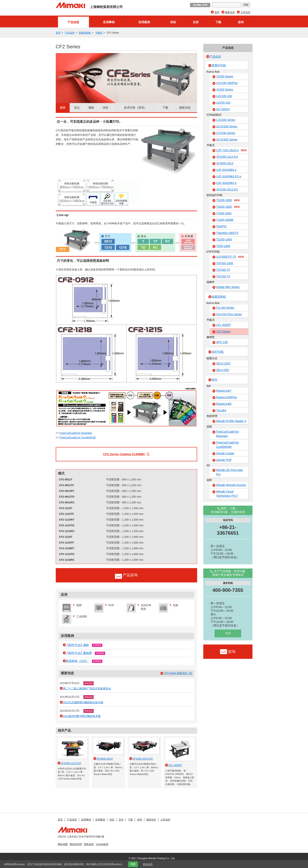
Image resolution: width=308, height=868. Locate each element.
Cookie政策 (102, 844)
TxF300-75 (223, 270)
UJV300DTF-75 (230, 257)
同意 (133, 864)
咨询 (241, 22)
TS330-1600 (224, 239)
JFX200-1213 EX (227, 157)
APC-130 (222, 342)
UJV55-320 (223, 103)
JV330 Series (225, 90)
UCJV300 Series (227, 140)
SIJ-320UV (223, 109)
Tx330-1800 (224, 213)
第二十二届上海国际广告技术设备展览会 (87, 688)
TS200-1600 (228, 207)
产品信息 (73, 22)
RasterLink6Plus (227, 397)
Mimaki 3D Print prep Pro (230, 472)
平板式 (99, 33)
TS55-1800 (223, 246)
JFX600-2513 (225, 163)
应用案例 (144, 22)
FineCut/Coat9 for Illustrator (76, 433)
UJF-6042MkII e (226, 170)
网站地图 (63, 844)
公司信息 (245, 12)
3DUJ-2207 (223, 363)
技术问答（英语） (135, 108)
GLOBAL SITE (200, 5)
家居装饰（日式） (77, 661)
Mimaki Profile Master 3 (231, 421)
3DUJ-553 (223, 370)
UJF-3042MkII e (226, 183)
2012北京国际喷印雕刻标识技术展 (83, 702)
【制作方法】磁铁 (77, 645)
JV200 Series (225, 76)
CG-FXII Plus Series (229, 314)
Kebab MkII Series (228, 287)
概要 (63, 108)
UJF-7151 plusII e (231, 150)
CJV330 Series (226, 133)
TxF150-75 (223, 276)
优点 (77, 108)
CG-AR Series (225, 308)
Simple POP (224, 460)
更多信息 (148, 864)
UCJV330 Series (227, 126)
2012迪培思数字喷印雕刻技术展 (82, 716)
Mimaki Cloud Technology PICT (227, 494)
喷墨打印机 (219, 65)
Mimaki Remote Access (231, 485)
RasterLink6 (224, 404)
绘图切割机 (85, 33)
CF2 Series (223, 331)
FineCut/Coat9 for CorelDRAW (78, 437)
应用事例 (109, 22)
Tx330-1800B (225, 220)
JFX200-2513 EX (227, 189)
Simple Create (225, 453)
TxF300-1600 (225, 263)
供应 (173, 22)
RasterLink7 (224, 391)
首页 (217, 12)
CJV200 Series (226, 120)
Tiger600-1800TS (227, 233)
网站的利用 (76, 844)
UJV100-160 (224, 96)
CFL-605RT (224, 325)
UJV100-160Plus (227, 83)
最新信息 (230, 12)
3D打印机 (218, 352)
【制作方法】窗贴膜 (79, 653)
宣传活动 (89, 683)
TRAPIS (221, 226)
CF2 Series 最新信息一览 (178, 673)
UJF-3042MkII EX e (229, 176)
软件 (215, 380)
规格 (91, 108)
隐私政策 (89, 844)
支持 (196, 22)
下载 (218, 22)
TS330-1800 (228, 200)
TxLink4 (221, 410)
